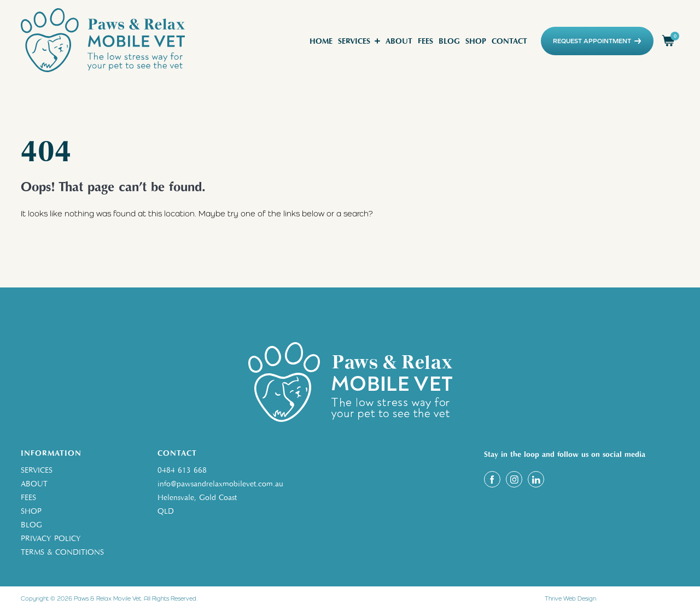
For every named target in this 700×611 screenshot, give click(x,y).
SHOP (31, 511)
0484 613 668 (182, 470)
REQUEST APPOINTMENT (597, 41)
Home (321, 41)
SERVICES (37, 470)
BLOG (31, 525)
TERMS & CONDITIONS (62, 552)
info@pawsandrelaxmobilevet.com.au (220, 484)
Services (354, 41)
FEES (28, 498)
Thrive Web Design (570, 598)
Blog (449, 41)
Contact (509, 41)
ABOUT (34, 484)
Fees (425, 41)
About (399, 41)
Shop (476, 41)
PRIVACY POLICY (51, 539)
